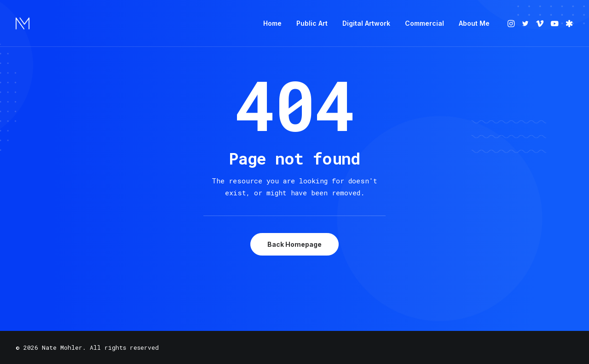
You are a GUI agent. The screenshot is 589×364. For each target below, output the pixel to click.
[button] (512, 23)
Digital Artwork (366, 23)
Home (272, 23)
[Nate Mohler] (23, 23)
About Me (474, 23)
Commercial (424, 23)
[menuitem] (272, 23)
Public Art (312, 23)
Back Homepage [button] (294, 244)
